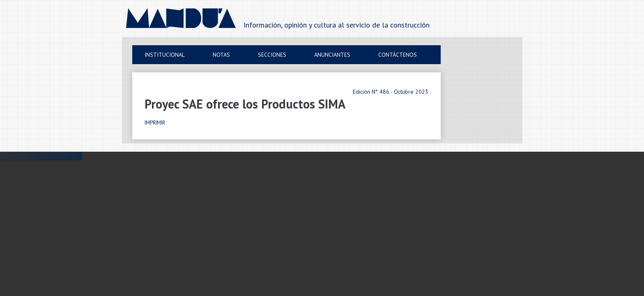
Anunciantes (332, 55)
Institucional (165, 55)
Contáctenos (398, 55)
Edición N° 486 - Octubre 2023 (391, 92)
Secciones (272, 55)
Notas (221, 55)
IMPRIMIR (155, 123)
